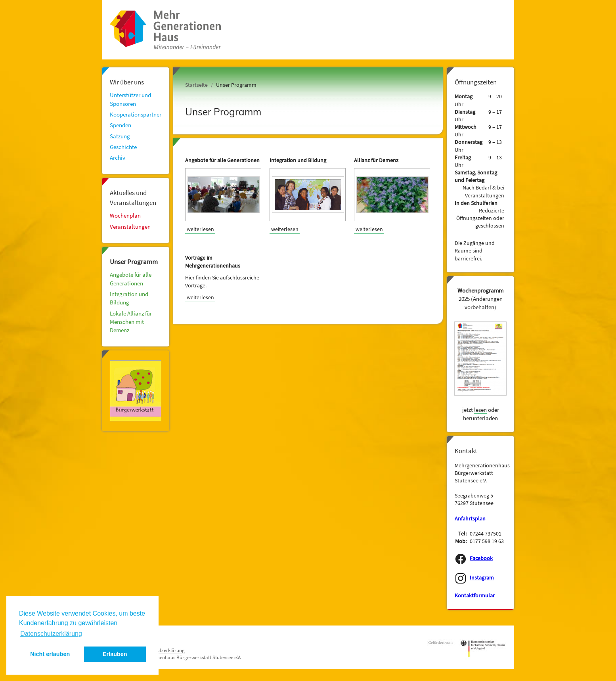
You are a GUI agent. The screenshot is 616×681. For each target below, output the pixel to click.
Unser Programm (134, 262)
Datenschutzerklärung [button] (51, 634)
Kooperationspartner (136, 114)
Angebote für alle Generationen (131, 279)
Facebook (481, 558)
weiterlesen (200, 229)
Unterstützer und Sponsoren (130, 99)
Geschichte (123, 147)
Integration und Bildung (129, 298)
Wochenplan (125, 215)
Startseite (196, 85)
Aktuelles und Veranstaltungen (133, 197)
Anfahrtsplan (470, 519)
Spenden (121, 125)
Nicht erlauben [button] (50, 654)
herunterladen (480, 418)
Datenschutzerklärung (161, 650)
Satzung (120, 136)
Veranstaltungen (130, 227)
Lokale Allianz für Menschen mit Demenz (131, 322)
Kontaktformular (475, 596)
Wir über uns (127, 82)
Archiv (118, 158)
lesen (480, 410)
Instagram (482, 578)
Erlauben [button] (115, 654)
